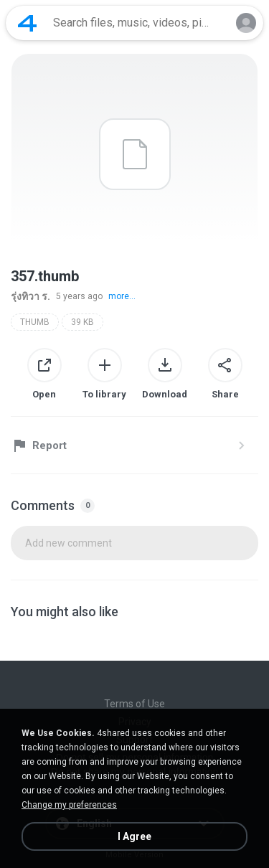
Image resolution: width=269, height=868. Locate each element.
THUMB (35, 322)
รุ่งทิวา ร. (30, 296)
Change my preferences (69, 805)
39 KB (82, 322)
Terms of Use (134, 704)
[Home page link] (27, 23)
